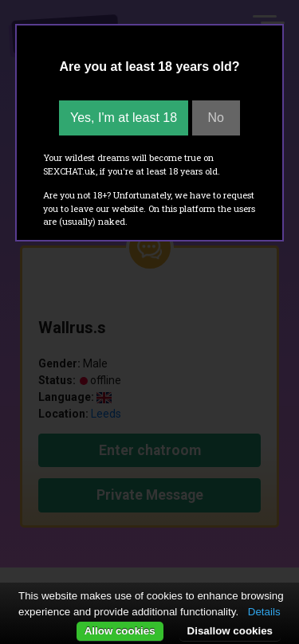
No (216, 118)
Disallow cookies (230, 631)
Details (264, 612)
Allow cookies (120, 631)
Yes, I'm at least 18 (124, 118)
